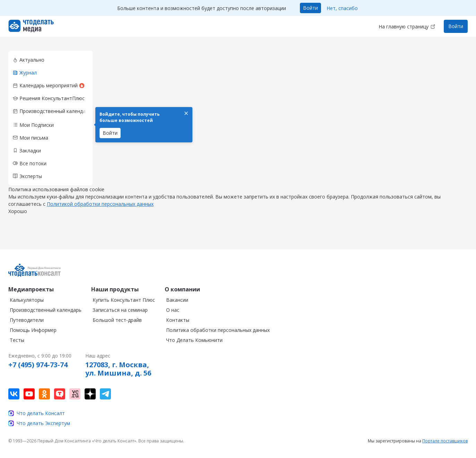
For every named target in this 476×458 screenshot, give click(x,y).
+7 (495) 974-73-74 (38, 365)
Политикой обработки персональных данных (100, 211)
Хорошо (18, 218)
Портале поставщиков (445, 441)
